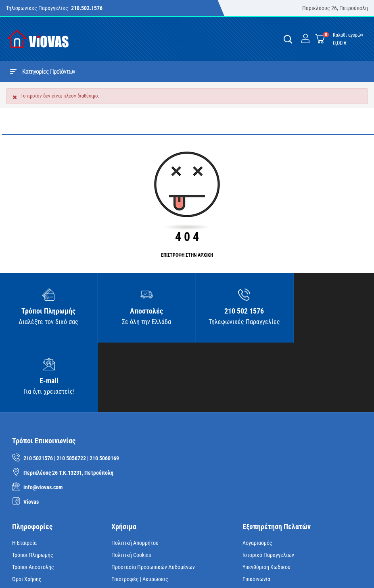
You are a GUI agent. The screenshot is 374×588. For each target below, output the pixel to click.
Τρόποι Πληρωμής (33, 486)
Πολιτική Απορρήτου (135, 474)
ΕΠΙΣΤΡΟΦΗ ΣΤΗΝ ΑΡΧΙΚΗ (187, 255)
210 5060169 (104, 389)
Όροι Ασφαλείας (31, 522)
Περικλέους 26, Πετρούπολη (335, 8)
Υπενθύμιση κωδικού (266, 498)
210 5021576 (38, 389)
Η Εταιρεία (24, 474)
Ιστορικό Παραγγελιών (268, 486)
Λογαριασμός (257, 474)
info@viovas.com (43, 418)
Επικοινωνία (256, 510)
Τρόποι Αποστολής (33, 498)
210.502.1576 (87, 8)
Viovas (31, 432)
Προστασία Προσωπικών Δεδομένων (153, 498)
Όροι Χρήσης (27, 510)
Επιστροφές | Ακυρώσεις (140, 510)
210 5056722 (71, 389)
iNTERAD (128, 569)
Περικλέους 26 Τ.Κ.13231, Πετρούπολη (68, 403)
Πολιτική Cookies (131, 486)
